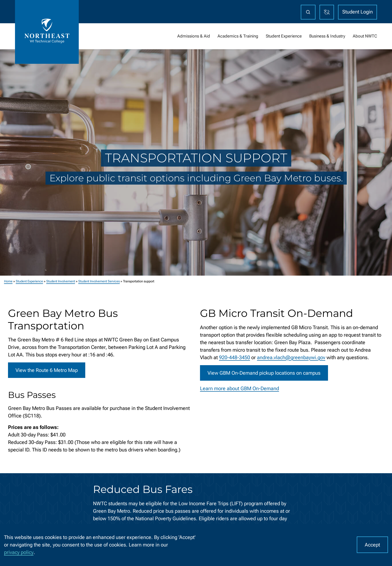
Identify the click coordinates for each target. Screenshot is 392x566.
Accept (372, 545)
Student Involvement (61, 281)
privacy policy (19, 552)
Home (8, 281)
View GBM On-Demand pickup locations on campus (264, 373)
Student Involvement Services (99, 281)
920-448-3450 (234, 357)
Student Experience (29, 281)
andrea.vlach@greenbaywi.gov (291, 357)
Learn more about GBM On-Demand (239, 388)
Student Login (357, 12)
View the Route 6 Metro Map (47, 370)
